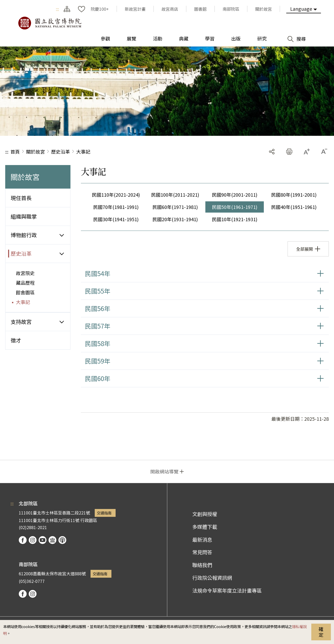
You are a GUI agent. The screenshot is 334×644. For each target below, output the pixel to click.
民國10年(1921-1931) (235, 219)
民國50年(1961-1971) (235, 207)
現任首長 (21, 198)
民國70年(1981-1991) (116, 207)
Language (301, 9)
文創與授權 (205, 514)
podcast (62, 540)
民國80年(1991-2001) (294, 195)
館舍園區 (25, 292)
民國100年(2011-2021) (175, 195)
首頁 (15, 151)
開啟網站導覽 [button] (164, 471)
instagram (33, 540)
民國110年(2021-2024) (116, 195)
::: (57, 9)
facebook (23, 540)
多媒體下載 (205, 527)
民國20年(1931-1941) (175, 219)
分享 (272, 152)
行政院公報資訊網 (212, 578)
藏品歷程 (25, 283)
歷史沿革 (61, 151)
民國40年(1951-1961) (294, 207)
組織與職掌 (24, 216)
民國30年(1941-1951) (116, 219)
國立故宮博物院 (50, 23)
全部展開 (305, 249)
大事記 (83, 151)
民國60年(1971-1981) (175, 207)
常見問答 (202, 552)
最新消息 (202, 540)
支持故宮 (21, 322)
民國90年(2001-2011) (235, 195)
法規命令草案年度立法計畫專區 (227, 590)
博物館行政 (24, 235)
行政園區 (89, 520)
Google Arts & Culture (52, 540)
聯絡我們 (202, 565)
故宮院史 (25, 273)
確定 (321, 632)
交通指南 (104, 513)
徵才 (16, 340)
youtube (43, 540)
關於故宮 (35, 151)
